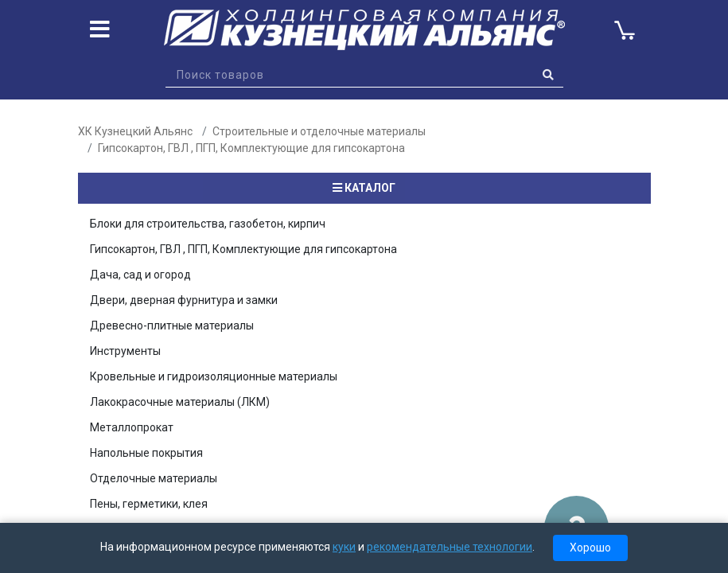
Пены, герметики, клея (149, 504)
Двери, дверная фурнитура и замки (184, 300)
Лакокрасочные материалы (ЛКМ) (180, 402)
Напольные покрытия (146, 453)
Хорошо (590, 548)
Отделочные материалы (154, 478)
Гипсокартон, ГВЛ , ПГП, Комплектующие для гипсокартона (251, 148)
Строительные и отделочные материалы (319, 131)
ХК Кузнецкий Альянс (135, 131)
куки (344, 547)
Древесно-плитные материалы (172, 325)
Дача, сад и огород (140, 275)
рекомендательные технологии (450, 547)
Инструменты (125, 351)
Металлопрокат (132, 427)
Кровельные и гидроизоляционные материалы (214, 376)
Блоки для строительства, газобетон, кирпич (208, 224)
